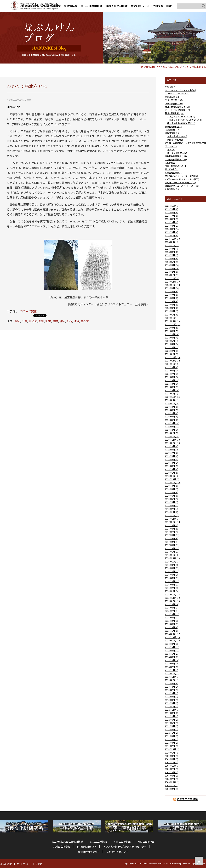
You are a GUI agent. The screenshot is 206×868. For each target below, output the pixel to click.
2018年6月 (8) (171, 496)
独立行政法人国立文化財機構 (67, 842)
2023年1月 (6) (171, 315)
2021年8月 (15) (172, 370)
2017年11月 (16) (173, 519)
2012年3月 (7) (171, 729)
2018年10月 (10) (173, 482)
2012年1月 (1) (171, 733)
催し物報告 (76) (172, 163)
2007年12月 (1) (172, 766)
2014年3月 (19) (172, 663)
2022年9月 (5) (171, 328)
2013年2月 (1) (171, 703)
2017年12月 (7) (172, 515)
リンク (39, 864)
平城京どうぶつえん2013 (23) (181, 116)
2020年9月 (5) (171, 407)
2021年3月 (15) (172, 387)
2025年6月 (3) (171, 219)
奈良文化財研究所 (151, 67)
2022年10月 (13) (173, 324)
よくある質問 (6, 864)
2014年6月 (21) (172, 654)
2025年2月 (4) (171, 232)
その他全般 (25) (172, 189)
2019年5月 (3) (171, 459)
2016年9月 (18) (172, 565)
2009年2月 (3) (171, 759)
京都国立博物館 (122, 842)
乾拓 (17, 321)
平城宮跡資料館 (51, 6)
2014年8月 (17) (172, 647)
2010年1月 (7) (171, 753)
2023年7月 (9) (171, 295)
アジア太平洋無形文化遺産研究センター (125, 847)
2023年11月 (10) (173, 282)
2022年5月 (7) (171, 341)
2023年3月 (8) (171, 308)
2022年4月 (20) (172, 344)
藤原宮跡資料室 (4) (174, 126)
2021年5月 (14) (172, 380)
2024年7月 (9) (171, 255)
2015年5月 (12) (172, 617)
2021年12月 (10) (173, 357)
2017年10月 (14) (173, 522)
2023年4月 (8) (171, 305)
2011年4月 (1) (171, 743)
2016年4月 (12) (172, 581)
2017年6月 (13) (172, 535)
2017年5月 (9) (171, 538)
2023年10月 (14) (173, 285)
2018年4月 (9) (171, 502)
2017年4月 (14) (172, 542)
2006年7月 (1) (171, 769)
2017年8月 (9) (171, 529)
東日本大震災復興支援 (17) (177, 107)
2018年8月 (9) (171, 489)
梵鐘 (55, 321)
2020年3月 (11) (172, 426)
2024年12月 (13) (173, 239)
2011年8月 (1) (171, 736)
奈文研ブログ (30, 6)
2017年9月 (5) (171, 525)
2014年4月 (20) (172, 660)
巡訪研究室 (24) (172, 97)
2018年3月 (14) (172, 505)
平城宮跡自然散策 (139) (176, 159)
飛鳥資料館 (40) (172, 130)
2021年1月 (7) (171, 393)
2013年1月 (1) (171, 706)
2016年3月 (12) (172, 585)
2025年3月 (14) (172, 229)
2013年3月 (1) (171, 700)
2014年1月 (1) (171, 670)
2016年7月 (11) (172, 571)
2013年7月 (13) (172, 690)
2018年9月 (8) (171, 486)
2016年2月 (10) (172, 588)
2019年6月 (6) (171, 456)
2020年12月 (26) (173, 397)
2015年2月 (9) (171, 627)
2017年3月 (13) (172, 545)
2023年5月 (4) (171, 301)
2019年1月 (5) (171, 473)
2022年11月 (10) (173, 321)
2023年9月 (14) (172, 288)
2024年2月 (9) (171, 272)
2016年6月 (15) (172, 575)
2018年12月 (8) (172, 476)
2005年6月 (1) (171, 776)
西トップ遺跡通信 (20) (178, 153)
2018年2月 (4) (171, 509)
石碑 (69, 321)
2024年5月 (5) (171, 262)
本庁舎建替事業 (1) (174, 172)
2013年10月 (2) (172, 680)
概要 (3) (171, 149)
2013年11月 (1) (172, 677)
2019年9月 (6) (171, 446)
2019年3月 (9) (171, 466)
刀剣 (41, 321)
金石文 (85, 321)
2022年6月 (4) (171, 338)
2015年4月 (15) (172, 621)
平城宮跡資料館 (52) (174, 113)
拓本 (48, 321)
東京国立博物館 (98, 842)
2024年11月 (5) (172, 242)
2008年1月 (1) (171, 762)
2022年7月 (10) (172, 334)
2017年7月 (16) (172, 532)
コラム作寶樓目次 (91, 6)
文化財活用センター (89, 852)
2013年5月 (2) (171, 696)
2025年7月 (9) (171, 216)
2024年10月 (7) (172, 245)
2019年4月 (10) (172, 463)
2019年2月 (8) (171, 469)
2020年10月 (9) (172, 403)
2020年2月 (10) (172, 430)
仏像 (24, 321)
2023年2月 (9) (171, 311)
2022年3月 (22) (172, 347)
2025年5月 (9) (171, 222)
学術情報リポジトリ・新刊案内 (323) (182, 176)
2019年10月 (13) (173, 443)
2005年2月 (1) (171, 779)
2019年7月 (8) (171, 453)
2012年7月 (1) (171, 716)
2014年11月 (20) (173, 637)
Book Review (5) (175, 140)
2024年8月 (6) (171, 252)
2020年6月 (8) (171, 416)
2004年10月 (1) (172, 785)
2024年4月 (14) (172, 265)
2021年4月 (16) (172, 384)
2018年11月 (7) (172, 479)
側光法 (33, 321)
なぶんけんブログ (172, 67)
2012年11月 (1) (172, 710)
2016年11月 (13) (173, 558)
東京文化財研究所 (87, 847)
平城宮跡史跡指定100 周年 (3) (181, 123)
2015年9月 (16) (172, 604)
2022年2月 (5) (171, 351)
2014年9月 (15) (172, 644)
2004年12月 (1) (172, 782)
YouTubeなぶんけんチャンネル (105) (182, 179)
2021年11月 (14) (173, 361)
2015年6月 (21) (172, 614)
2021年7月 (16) (172, 374)
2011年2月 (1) (171, 746)
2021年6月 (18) (172, 377)
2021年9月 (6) (171, 367)
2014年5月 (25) (172, 657)
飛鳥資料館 (71, 6)
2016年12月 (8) (172, 555)
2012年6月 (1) (171, 720)
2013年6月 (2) (171, 693)
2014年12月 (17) (173, 634)
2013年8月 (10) (172, 687)
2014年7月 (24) (172, 650)
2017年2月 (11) (172, 548)
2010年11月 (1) (172, 749)
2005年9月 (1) (171, 772)
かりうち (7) (170, 87)
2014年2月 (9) (171, 667)
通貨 (76, 321)
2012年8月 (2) (171, 713)
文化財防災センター (117, 852)
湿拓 (62, 321)
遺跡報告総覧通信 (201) (176, 156)
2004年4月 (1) (171, 789)
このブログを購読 (187, 799)
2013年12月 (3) (172, 673)
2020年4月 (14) (172, 423)
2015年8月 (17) (172, 608)
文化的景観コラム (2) (177, 136)
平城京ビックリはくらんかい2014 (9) (185, 120)
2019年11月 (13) (173, 440)
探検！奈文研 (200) (174, 100)
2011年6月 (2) (171, 739)
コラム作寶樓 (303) (174, 103)
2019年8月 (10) (172, 449)
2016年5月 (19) (172, 578)
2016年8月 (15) (172, 568)
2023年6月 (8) (171, 298)
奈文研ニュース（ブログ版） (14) (180, 182)
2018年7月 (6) (171, 492)
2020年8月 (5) (171, 410)
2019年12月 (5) (172, 436)
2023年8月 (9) (171, 291)
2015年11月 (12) (173, 598)
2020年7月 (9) (171, 413)
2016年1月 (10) (172, 591)
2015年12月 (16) (173, 594)
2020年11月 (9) (172, 400)
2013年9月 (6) (171, 683)
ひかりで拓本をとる (195, 67)
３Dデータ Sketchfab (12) (178, 93)
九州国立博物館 (62, 847)
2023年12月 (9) (172, 278)
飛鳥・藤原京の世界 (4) (176, 166)
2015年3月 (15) (172, 624)
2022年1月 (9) (171, 354)
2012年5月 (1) (171, 723)
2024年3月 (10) (172, 268)
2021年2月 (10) (172, 390)
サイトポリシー (24, 864)
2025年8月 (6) (171, 212)
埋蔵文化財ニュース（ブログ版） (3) (182, 186)
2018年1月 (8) (171, 512)
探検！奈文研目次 (117, 6)
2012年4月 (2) (171, 726)
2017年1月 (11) (172, 552)
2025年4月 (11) (172, 226)
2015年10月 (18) (173, 601)
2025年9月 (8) (171, 209)
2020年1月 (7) (171, 433)
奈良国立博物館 (146, 842)
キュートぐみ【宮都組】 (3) (178, 110)
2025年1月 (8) (171, 235)
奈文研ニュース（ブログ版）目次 (151, 6)
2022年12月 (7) (172, 318)
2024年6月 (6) (171, 258)
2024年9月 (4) (171, 249)
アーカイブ (177, 199)
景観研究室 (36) (172, 133)
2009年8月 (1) (171, 756)
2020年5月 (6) (171, 420)
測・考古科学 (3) (173, 169)
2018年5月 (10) (172, 499)
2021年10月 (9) (172, 364)
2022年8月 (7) (171, 331)
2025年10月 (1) (172, 206)
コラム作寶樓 (28, 311)
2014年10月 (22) (173, 640)
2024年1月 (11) (172, 275)
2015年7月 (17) (172, 611)
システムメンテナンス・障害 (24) (180, 90)
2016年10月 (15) (173, 562)
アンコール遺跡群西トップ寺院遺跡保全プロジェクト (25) (185, 145)
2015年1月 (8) (171, 631)
